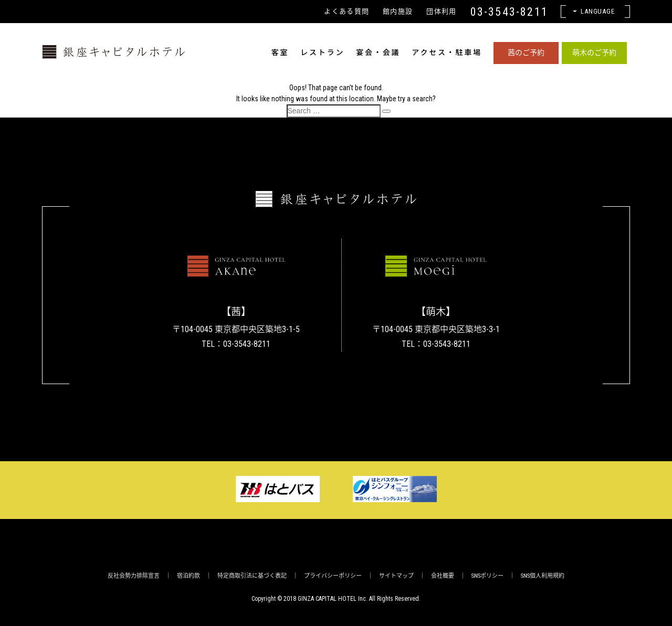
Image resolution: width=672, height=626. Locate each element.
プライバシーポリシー (333, 576)
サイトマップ (396, 576)
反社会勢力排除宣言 (134, 576)
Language (598, 11)
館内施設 (398, 11)
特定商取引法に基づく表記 (252, 576)
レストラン (322, 52)
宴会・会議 (378, 52)
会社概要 (443, 576)
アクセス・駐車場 (447, 52)
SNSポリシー (487, 576)
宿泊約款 (188, 576)
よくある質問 (346, 11)
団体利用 (441, 11)
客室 (280, 52)
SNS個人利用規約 (543, 576)
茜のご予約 (526, 52)
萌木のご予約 (594, 52)
